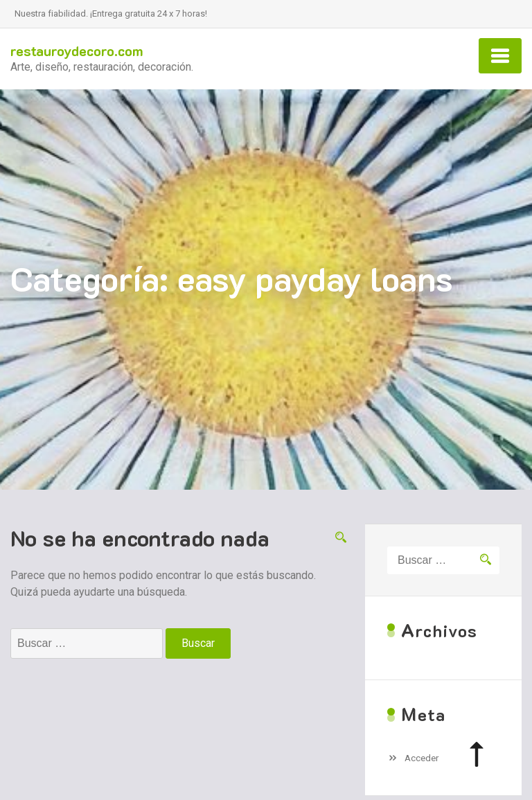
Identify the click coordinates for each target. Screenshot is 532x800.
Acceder (422, 758)
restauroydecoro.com (77, 51)
